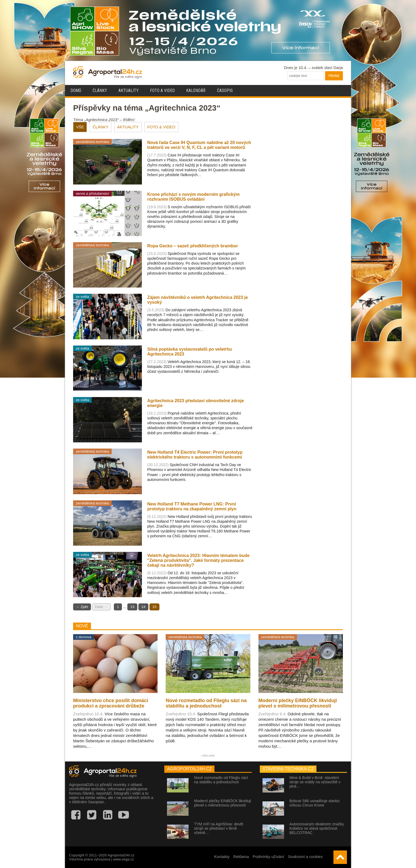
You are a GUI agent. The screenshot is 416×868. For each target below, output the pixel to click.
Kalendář (196, 90)
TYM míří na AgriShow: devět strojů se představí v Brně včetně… (219, 828)
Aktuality (129, 90)
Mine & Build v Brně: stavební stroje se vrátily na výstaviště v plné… (315, 782)
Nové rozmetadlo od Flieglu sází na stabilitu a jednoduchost (221, 780)
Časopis (225, 90)
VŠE (80, 127)
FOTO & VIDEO (161, 127)
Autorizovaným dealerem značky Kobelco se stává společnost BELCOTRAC (317, 828)
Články (100, 90)
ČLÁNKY (100, 127)
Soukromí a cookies (305, 857)
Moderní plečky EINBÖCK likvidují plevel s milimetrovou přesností (223, 803)
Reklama (241, 857)
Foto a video (162, 90)
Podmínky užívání (269, 857)
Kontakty (222, 857)
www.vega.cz (123, 859)
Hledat (334, 76)
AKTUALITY (128, 127)
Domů (76, 90)
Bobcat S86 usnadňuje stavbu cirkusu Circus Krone (315, 803)
